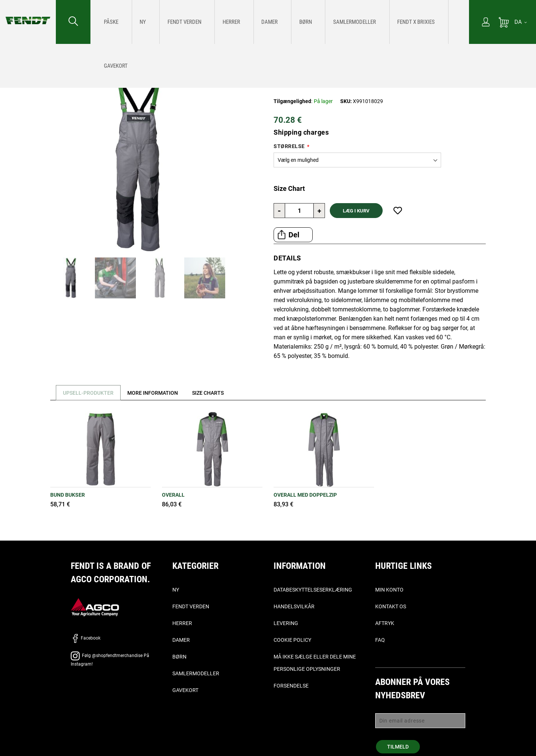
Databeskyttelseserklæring (313, 590)
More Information (158, 393)
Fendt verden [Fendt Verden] (191, 606)
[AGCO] (95, 607)
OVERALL (173, 495)
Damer (181, 640)
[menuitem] (108, 22)
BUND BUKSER (68, 495)
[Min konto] (486, 23)
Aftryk (385, 623)
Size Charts (217, 393)
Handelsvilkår (294, 606)
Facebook (86, 638)
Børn (179, 657)
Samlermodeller (196, 673)
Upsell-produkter (90, 393)
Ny (176, 590)
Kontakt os (391, 606)
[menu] (280, 22)
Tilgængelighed (292, 101)
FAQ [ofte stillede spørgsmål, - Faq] (380, 640)
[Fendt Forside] (28, 13)
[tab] (87, 393)
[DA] (521, 22)
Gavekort (185, 690)
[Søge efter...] (73, 22)
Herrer (182, 623)
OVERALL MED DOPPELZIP (305, 495)
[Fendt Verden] (159, 22)
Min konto (389, 590)
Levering (286, 623)
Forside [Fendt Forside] (13, 55)
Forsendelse (291, 686)
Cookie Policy (292, 640)
